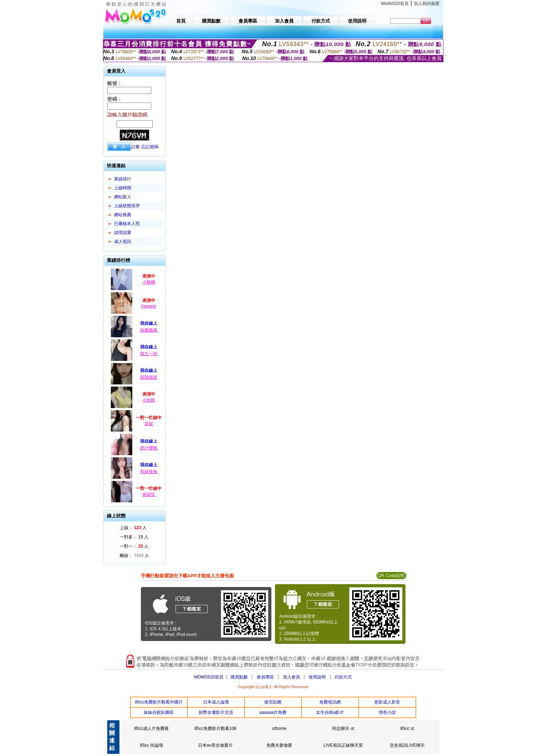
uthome (279, 728)
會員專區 (265, 677)
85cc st (407, 728)
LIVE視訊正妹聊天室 (343, 745)
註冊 (136, 147)
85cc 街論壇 (151, 745)
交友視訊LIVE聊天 (407, 745)
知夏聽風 (149, 330)
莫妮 (149, 424)
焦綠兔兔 (149, 472)
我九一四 (149, 354)
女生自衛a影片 (330, 712)
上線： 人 (133, 528)
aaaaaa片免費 (273, 712)
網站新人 (123, 197)
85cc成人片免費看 (151, 728)
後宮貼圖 (273, 702)
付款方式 (343, 677)
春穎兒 (149, 494)
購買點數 (238, 677)
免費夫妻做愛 (279, 745)
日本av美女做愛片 (215, 745)
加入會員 (291, 677)
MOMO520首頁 (209, 677)
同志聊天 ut (343, 728)
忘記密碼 (150, 147)
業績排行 (123, 179)
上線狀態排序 (127, 206)
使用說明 (317, 677)
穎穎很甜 (149, 377)
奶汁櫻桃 (149, 448)
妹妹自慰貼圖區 (159, 712)
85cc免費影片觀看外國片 (159, 702)
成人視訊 (123, 242)
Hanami (149, 306)
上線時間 (123, 188)
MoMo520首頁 (395, 4)
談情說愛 (123, 233)
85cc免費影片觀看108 (215, 728)
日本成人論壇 (216, 702)
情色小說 (387, 712)
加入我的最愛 (427, 4)
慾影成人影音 (387, 702)
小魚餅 (149, 400)
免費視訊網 (330, 702)
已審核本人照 (127, 224)
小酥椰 (149, 282)
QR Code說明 (391, 576)
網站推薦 (123, 215)
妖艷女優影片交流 (216, 712)
